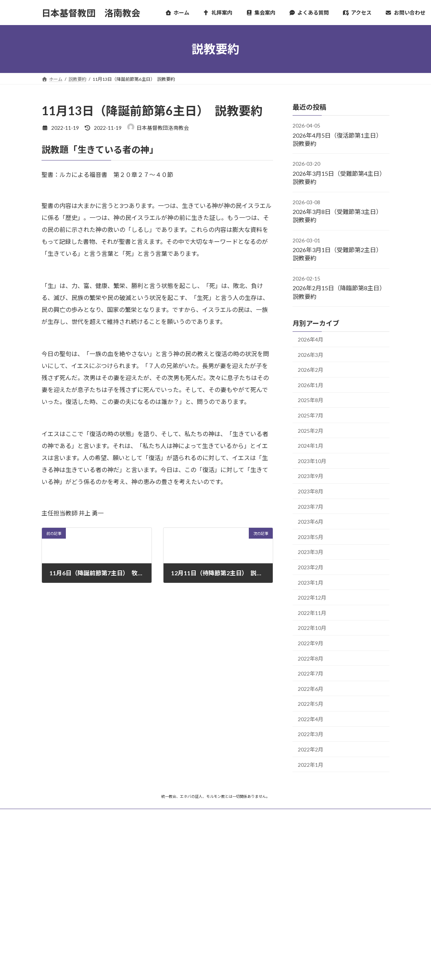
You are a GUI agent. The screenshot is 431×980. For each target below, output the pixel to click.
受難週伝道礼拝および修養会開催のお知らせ (206, 899)
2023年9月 (311, 476)
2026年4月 (311, 339)
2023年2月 (311, 567)
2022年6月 (311, 689)
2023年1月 (311, 583)
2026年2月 (311, 370)
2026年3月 (311, 355)
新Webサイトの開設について (191, 923)
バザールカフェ (310, 902)
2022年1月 (311, 765)
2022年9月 (311, 643)
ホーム (55, 816)
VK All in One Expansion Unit (264, 967)
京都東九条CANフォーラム (323, 887)
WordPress (175, 967)
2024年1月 (311, 446)
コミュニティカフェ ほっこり (328, 917)
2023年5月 (311, 537)
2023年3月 (311, 552)
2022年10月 (312, 628)
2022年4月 (311, 719)
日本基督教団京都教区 (318, 873)
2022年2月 (311, 749)
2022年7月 (311, 673)
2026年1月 (311, 385)
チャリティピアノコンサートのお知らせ (201, 876)
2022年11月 (312, 613)
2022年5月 (311, 704)
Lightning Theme (214, 967)
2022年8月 (311, 659)
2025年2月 (311, 431)
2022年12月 (312, 598)
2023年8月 (311, 491)
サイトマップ (90, 816)
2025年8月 (311, 400)
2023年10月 (312, 461)
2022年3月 (311, 734)
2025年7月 (311, 415)
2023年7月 (311, 507)
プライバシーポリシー (141, 816)
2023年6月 (311, 522)
